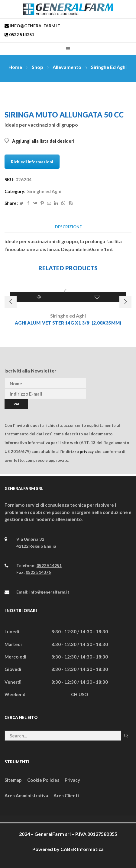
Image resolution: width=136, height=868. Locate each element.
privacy (87, 451)
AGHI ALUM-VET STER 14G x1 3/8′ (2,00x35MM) (68, 323)
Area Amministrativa (26, 795)
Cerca (126, 736)
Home (15, 67)
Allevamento (67, 67)
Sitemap (13, 780)
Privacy (72, 780)
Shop (37, 67)
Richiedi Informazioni (32, 162)
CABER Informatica (82, 849)
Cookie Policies (43, 780)
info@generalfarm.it (35, 26)
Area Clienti (66, 795)
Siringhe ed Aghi (109, 67)
